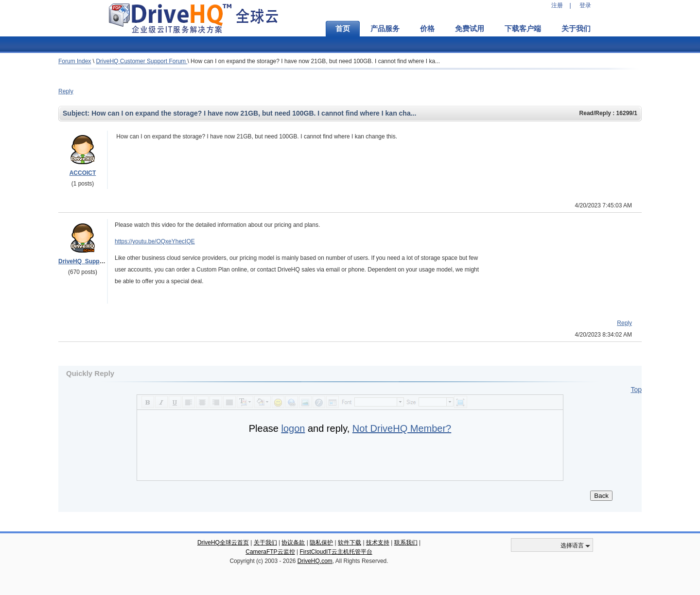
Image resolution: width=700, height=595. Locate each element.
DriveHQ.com (315, 561)
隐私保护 (321, 543)
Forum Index (75, 61)
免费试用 (470, 29)
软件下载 (350, 543)
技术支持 (378, 543)
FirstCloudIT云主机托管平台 (336, 552)
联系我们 (406, 543)
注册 (557, 5)
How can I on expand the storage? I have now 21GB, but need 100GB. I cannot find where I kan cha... (254, 113)
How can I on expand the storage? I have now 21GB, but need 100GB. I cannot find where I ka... (315, 61)
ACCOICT (83, 173)
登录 (585, 5)
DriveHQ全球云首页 (223, 543)
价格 (427, 29)
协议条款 (293, 543)
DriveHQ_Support (83, 261)
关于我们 (576, 29)
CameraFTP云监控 (270, 552)
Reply (66, 91)
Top (636, 390)
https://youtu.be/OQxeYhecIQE (155, 241)
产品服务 (385, 29)
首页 (343, 29)
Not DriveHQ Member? (402, 428)
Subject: (77, 113)
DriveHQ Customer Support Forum (141, 61)
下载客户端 (523, 29)
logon (293, 428)
